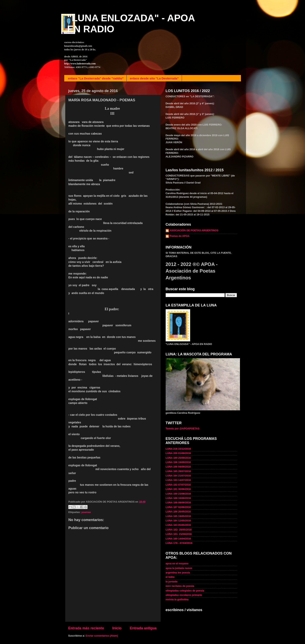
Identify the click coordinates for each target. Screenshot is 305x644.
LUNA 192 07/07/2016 (178, 485)
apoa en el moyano (177, 564)
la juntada (172, 582)
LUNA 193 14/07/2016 (178, 480)
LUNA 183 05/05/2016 (178, 525)
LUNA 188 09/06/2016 (178, 503)
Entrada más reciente (86, 628)
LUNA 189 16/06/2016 (178, 498)
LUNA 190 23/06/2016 (178, 494)
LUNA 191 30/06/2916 (178, 489)
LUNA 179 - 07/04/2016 (179, 543)
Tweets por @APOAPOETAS (183, 429)
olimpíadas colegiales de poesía (185, 591)
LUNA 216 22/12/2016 (178, 449)
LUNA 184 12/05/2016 (178, 521)
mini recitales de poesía (180, 586)
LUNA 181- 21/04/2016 (179, 534)
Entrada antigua (143, 628)
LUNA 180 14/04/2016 (178, 539)
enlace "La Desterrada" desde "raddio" (96, 78)
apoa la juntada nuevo (179, 568)
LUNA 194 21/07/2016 (178, 476)
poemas (86, 512)
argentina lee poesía (178, 573)
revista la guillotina (177, 599)
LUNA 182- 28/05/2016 (179, 530)
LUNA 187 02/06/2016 (178, 507)
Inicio (117, 628)
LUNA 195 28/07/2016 (178, 471)
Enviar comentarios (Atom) (102, 636)
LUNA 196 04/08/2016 (178, 467)
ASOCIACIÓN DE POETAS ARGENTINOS (194, 230)
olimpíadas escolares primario (184, 595)
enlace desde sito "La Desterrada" (154, 78)
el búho (170, 577)
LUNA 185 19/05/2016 (178, 516)
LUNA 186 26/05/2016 (178, 512)
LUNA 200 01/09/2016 (178, 453)
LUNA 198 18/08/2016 (178, 462)
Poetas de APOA (180, 236)
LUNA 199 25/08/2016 (178, 458)
